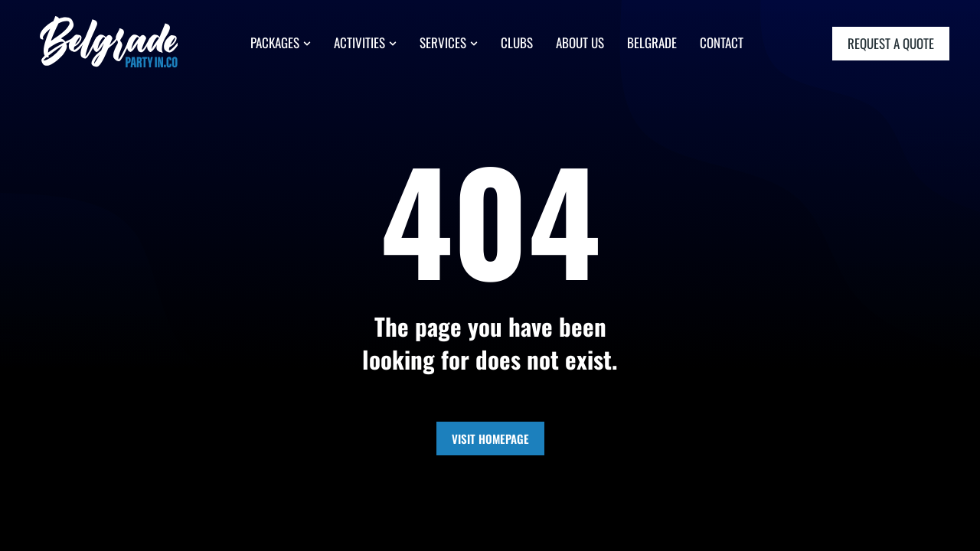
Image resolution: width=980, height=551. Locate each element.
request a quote (891, 46)
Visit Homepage (490, 439)
